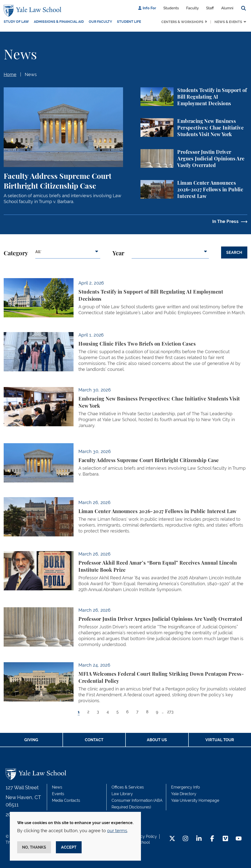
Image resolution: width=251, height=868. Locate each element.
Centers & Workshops (182, 22)
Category (16, 254)
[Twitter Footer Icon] (172, 839)
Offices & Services (128, 787)
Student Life (129, 22)
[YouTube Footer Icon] (239, 839)
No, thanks (34, 847)
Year (118, 254)
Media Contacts (66, 800)
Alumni (227, 8)
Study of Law (16, 22)
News (31, 74)
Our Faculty (100, 22)
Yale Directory (184, 794)
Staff (210, 8)
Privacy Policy (144, 836)
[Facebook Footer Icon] (212, 839)
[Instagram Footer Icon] (185, 839)
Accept (69, 847)
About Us (157, 740)
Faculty (193, 8)
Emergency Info (186, 787)
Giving (31, 740)
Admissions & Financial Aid (59, 22)
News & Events (228, 22)
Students (171, 8)
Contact (94, 740)
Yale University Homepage (195, 800)
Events (58, 794)
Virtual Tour (220, 740)
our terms (117, 831)
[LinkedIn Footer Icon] (199, 839)
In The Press (225, 221)
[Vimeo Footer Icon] (225, 839)
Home (10, 74)
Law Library (122, 794)
